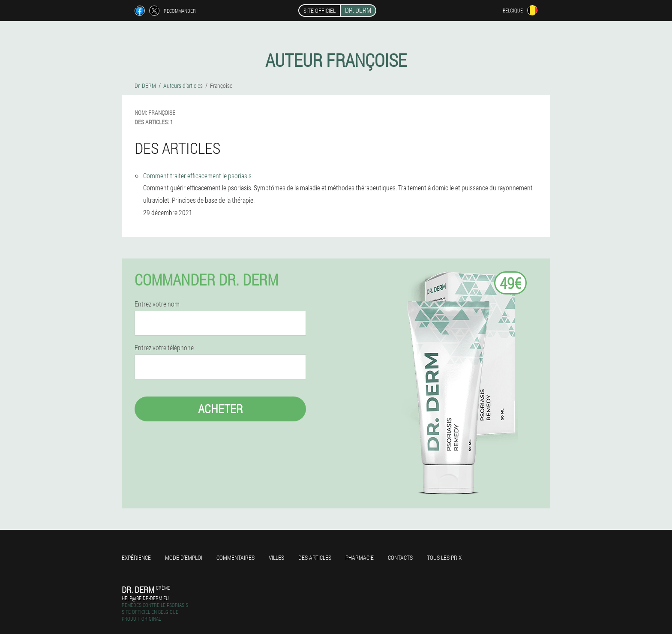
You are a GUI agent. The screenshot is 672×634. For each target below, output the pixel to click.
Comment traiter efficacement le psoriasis (197, 176)
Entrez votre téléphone (164, 348)
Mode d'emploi (184, 557)
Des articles (315, 557)
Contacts (400, 557)
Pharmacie (360, 557)
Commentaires (235, 557)
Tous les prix (444, 557)
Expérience (136, 557)
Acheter (220, 409)
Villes (276, 557)
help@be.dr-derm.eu (145, 598)
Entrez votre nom (157, 304)
